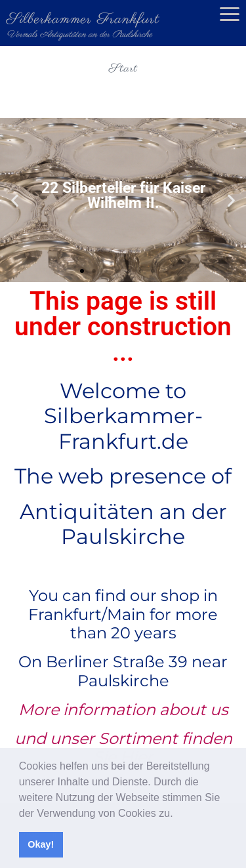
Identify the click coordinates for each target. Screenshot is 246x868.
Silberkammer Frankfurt (83, 19)
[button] (178, 814)
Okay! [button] (41, 844)
